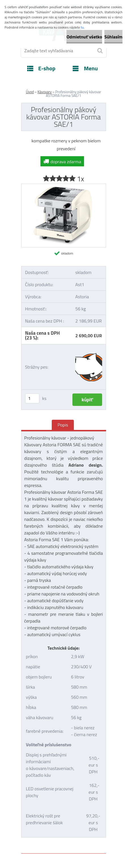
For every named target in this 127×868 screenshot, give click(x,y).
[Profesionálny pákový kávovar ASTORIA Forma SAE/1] (64, 186)
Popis (63, 425)
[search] (100, 51)
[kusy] (32, 398)
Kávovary (44, 92)
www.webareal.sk (81, 841)
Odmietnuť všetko (84, 37)
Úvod (30, 92)
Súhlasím (113, 37)
